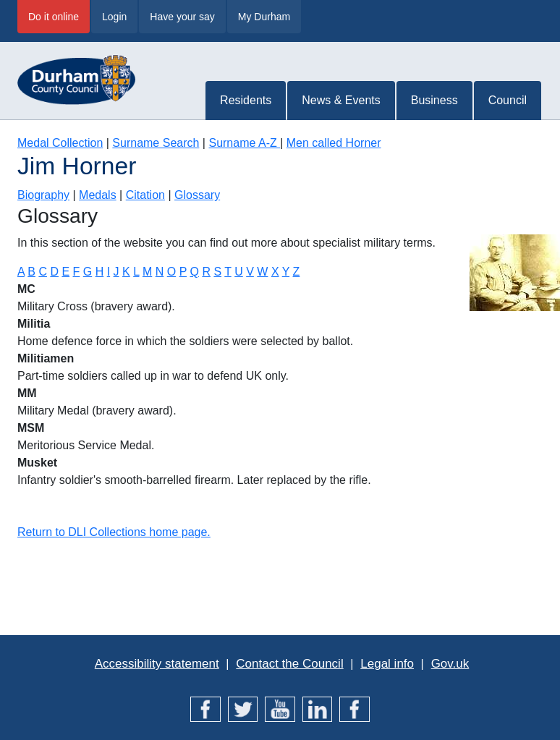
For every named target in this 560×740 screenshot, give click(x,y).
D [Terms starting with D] (54, 272)
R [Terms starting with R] (206, 272)
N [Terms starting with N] (160, 272)
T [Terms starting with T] (228, 272)
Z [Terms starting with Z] (297, 272)
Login (114, 17)
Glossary (197, 195)
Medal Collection (60, 143)
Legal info (387, 664)
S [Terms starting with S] (217, 272)
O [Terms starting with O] (171, 272)
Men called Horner (334, 143)
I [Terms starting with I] (109, 272)
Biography (43, 195)
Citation (145, 195)
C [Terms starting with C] (43, 272)
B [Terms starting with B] (31, 272)
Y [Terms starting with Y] (286, 272)
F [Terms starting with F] (77, 272)
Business (434, 100)
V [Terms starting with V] (250, 272)
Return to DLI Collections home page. (114, 532)
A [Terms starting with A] (21, 272)
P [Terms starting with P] (183, 272)
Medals (98, 195)
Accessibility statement (157, 664)
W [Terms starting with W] (262, 272)
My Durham (264, 17)
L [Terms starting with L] (136, 272)
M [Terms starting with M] (147, 272)
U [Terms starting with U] (239, 272)
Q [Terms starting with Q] (194, 272)
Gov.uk (450, 664)
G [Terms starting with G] (88, 272)
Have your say (182, 17)
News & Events (341, 100)
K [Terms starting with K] (126, 272)
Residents (246, 100)
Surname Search (156, 143)
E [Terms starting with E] (65, 272)
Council (508, 100)
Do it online (54, 17)
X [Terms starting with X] (275, 272)
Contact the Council (289, 664)
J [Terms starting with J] (116, 272)
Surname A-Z (244, 143)
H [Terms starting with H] (100, 272)
